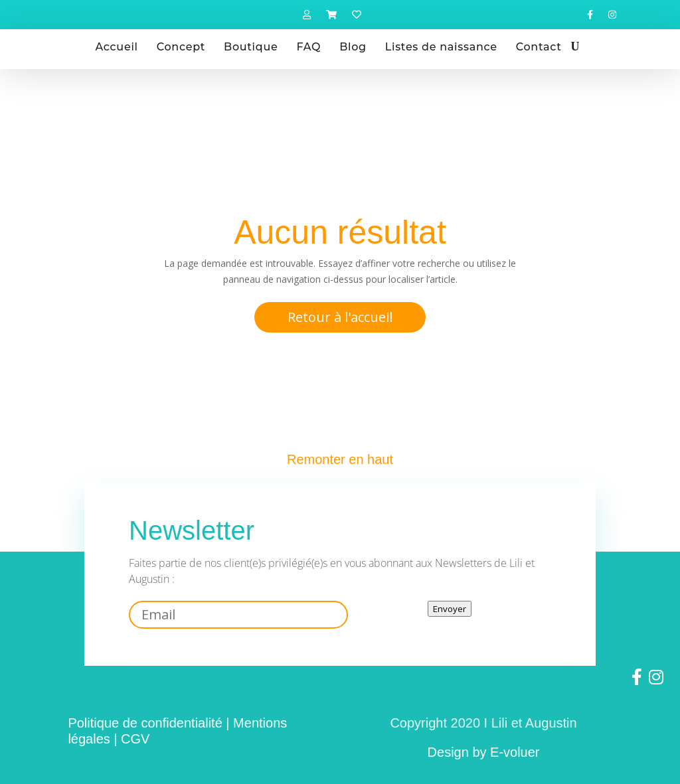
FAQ (308, 47)
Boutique (251, 47)
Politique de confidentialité (145, 723)
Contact (539, 47)
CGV (135, 739)
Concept (181, 47)
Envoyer (450, 609)
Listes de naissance (441, 47)
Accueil (117, 47)
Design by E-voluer (484, 752)
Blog (353, 47)
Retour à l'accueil (340, 317)
